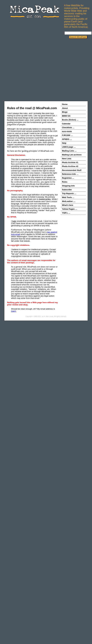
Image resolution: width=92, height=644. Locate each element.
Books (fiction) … (70, 120)
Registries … (68, 178)
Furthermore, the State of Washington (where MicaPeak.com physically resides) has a (31, 231)
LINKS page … (69, 147)
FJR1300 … (67, 135)
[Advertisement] (28, 71)
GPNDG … (67, 139)
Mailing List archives (72, 155)
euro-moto (67, 131)
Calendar (66, 124)
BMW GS (66, 116)
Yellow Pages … (70, 209)
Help (64, 143)
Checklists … (68, 128)
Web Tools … (68, 197)
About (65, 108)
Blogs (65, 112)
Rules (65, 182)
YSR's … (66, 213)
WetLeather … (69, 201)
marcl (14, 311)
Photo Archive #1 (70, 162)
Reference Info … (70, 174)
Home (65, 104)
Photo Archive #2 (70, 166)
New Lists (67, 159)
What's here (68, 205)
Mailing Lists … (69, 151)
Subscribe (67, 190)
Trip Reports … (69, 193)
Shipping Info (68, 186)
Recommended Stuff (72, 170)
